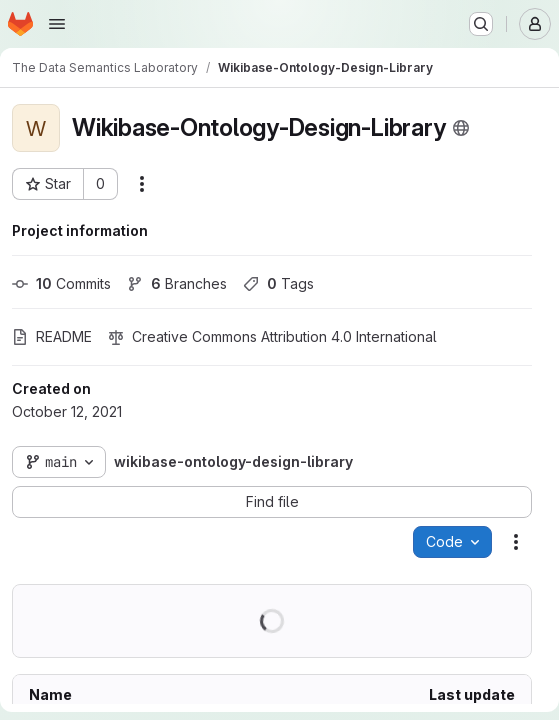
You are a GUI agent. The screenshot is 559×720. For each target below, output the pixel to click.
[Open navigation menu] (57, 24)
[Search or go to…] (481, 24)
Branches (177, 283)
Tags (278, 283)
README (52, 336)
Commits (61, 283)
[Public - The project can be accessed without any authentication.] (461, 128)
